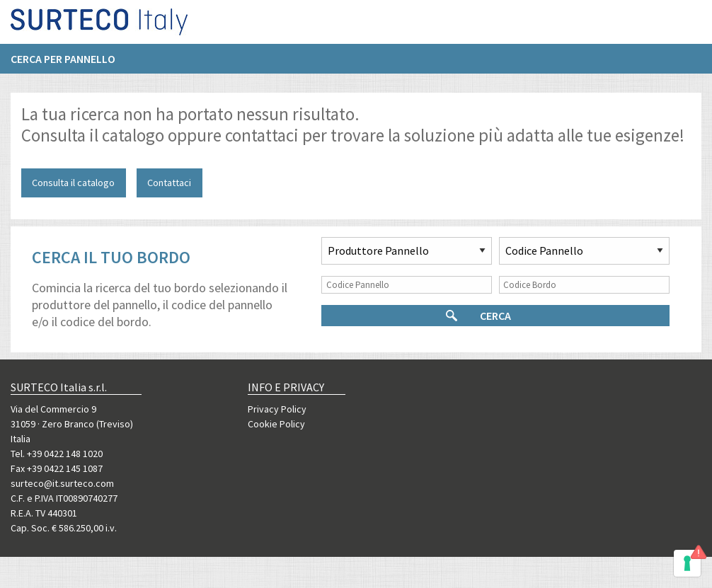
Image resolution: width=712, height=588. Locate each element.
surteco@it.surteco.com (62, 483)
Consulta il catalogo (73, 183)
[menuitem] (70, 64)
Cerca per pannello (63, 64)
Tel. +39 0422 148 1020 (57, 454)
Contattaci (169, 183)
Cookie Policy (276, 424)
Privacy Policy (277, 409)
